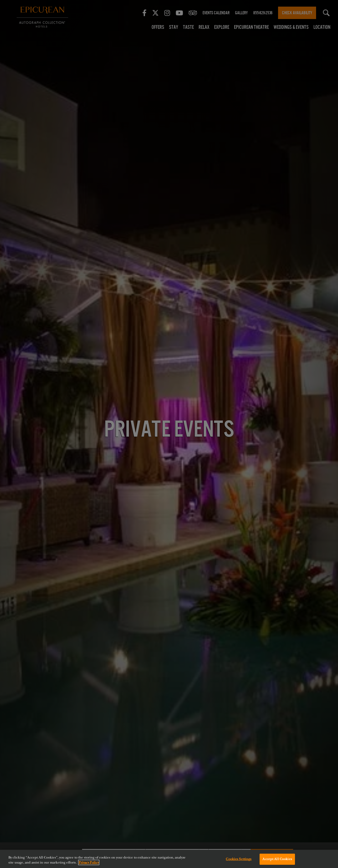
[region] (169, 859)
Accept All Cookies (277, 859)
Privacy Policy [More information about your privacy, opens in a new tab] (89, 862)
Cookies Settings (239, 859)
